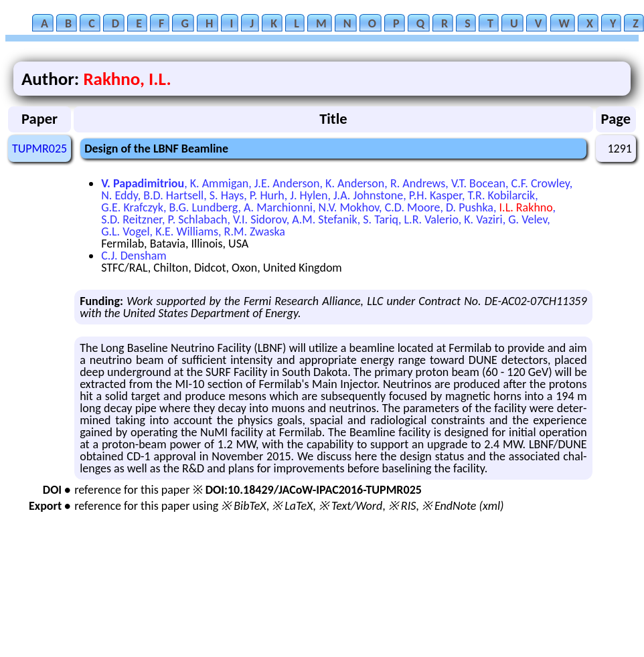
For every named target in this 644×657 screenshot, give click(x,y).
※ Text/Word (350, 506)
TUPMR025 (39, 149)
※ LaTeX (292, 506)
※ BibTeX (243, 506)
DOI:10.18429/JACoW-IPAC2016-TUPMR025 (314, 490)
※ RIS (402, 506)
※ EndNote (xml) (463, 506)
